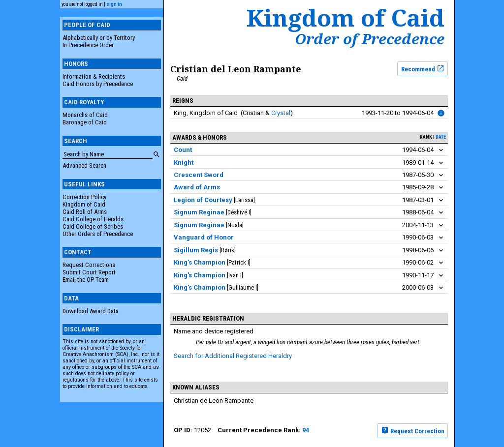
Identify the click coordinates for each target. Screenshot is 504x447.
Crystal (281, 113)
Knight (184, 163)
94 (306, 430)
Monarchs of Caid (85, 115)
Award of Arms (197, 187)
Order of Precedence (370, 39)
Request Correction (413, 430)
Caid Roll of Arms (85, 212)
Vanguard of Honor (204, 237)
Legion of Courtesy (203, 200)
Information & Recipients (94, 76)
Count (183, 150)
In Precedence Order (88, 45)
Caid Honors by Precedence (98, 84)
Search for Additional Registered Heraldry (233, 356)
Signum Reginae (199, 212)
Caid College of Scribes (93, 226)
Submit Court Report (89, 272)
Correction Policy (84, 197)
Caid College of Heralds (93, 219)
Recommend (423, 68)
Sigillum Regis (196, 250)
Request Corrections (89, 265)
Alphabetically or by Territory (99, 38)
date (441, 137)
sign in (114, 4)
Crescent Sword (199, 175)
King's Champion (200, 262)
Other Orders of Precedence (98, 234)
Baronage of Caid (85, 122)
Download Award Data (91, 311)
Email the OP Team (86, 280)
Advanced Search (84, 165)
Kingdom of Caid (84, 204)
